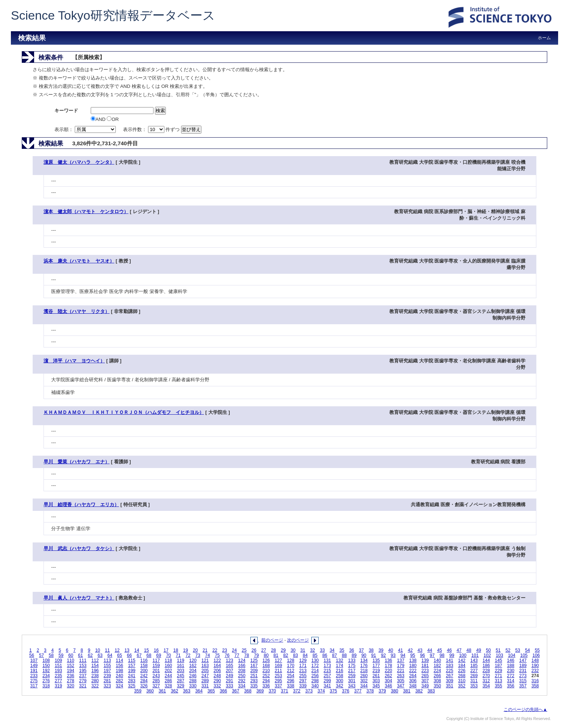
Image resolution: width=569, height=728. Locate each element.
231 (523, 671)
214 (315, 671)
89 (354, 655)
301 (352, 681)
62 (90, 655)
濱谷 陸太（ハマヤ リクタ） (77, 311)
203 (181, 671)
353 (474, 686)
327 (156, 686)
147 (523, 660)
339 (303, 686)
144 (486, 660)
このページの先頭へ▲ (525, 709)
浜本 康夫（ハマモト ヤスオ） (79, 261)
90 (364, 655)
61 (81, 655)
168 (266, 666)
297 (303, 681)
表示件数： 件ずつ (152, 129)
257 (327, 676)
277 (58, 681)
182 (437, 666)
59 (61, 655)
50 (488, 650)
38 (371, 650)
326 (144, 686)
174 (339, 666)
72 (188, 655)
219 (376, 671)
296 (291, 681)
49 (479, 650)
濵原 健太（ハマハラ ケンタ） (79, 162)
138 (413, 660)
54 (528, 650)
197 (107, 671)
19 (185, 650)
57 (41, 655)
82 (286, 655)
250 (242, 676)
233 (34, 676)
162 (193, 666)
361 (162, 691)
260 (364, 676)
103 (499, 655)
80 (266, 655)
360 (150, 691)
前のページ (272, 640)
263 (401, 676)
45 (439, 650)
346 (388, 686)
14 (137, 650)
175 (352, 666)
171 (303, 666)
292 (242, 681)
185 (474, 666)
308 (437, 681)
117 (156, 660)
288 (193, 681)
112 (95, 660)
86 (325, 655)
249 (229, 676)
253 (278, 676)
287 (181, 681)
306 (413, 681)
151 (58, 666)
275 (34, 681)
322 (95, 686)
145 (498, 660)
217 (352, 671)
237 (83, 676)
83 (295, 655)
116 (144, 660)
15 (147, 650)
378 (370, 691)
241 (132, 676)
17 (166, 650)
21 (205, 650)
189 (523, 666)
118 (168, 660)
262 (388, 676)
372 (297, 691)
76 (227, 655)
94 (403, 655)
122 (217, 660)
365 (211, 691)
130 (315, 660)
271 (498, 676)
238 (95, 676)
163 (205, 666)
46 (449, 650)
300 (339, 681)
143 (474, 660)
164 (217, 666)
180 (413, 666)
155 (107, 666)
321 (83, 686)
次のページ (298, 640)
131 (327, 660)
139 (425, 660)
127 (278, 660)
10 (98, 650)
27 (264, 650)
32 (312, 650)
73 (198, 655)
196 (95, 671)
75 (217, 655)
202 (168, 671)
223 (425, 671)
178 (388, 666)
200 (144, 671)
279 (83, 681)
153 (83, 666)
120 (193, 660)
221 (401, 671)
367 (236, 691)
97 (432, 655)
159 (156, 666)
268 (462, 676)
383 (431, 691)
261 (376, 676)
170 (291, 666)
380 (394, 691)
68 (149, 655)
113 (107, 660)
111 (83, 660)
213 (303, 671)
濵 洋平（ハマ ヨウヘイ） (74, 361)
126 (266, 660)
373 (309, 691)
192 (46, 671)
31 (303, 650)
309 (450, 681)
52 (508, 650)
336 (266, 686)
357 (523, 686)
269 (474, 676)
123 (229, 660)
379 (382, 691)
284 (144, 681)
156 (119, 666)
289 (205, 681)
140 (437, 660)
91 (374, 655)
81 (276, 655)
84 (305, 655)
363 (187, 691)
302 (364, 681)
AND (99, 119)
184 (462, 666)
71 (178, 655)
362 (175, 691)
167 (254, 666)
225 (450, 671)
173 (327, 666)
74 (208, 655)
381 (407, 691)
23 (225, 650)
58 (51, 655)
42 (410, 650)
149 (34, 666)
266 (437, 676)
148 (535, 660)
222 (413, 671)
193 (58, 671)
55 (537, 650)
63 (100, 655)
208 (242, 671)
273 (523, 676)
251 (254, 676)
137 (401, 660)
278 (70, 681)
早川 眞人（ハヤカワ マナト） (79, 598)
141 (450, 660)
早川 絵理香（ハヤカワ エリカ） (81, 505)
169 (278, 666)
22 (215, 650)
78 (247, 655)
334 (242, 686)
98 (442, 655)
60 (71, 655)
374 (321, 691)
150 (46, 666)
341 (327, 686)
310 (462, 681)
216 (339, 671)
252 (266, 676)
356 (511, 686)
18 (176, 650)
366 (223, 691)
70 (168, 655)
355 (498, 686)
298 (315, 681)
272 (511, 676)
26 (254, 650)
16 (156, 650)
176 (364, 666)
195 (83, 671)
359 (138, 691)
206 (217, 671)
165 (229, 666)
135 (376, 660)
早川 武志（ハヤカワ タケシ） (79, 548)
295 (278, 681)
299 (327, 681)
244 (168, 676)
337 (278, 686)
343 (352, 686)
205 (205, 671)
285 (156, 681)
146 (511, 660)
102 (487, 655)
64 (110, 655)
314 (511, 681)
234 (46, 676)
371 (284, 691)
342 (339, 686)
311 (474, 681)
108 (46, 660)
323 (107, 686)
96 (422, 655)
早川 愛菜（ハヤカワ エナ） (77, 462)
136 (388, 660)
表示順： (86, 129)
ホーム (544, 38)
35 (342, 650)
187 (498, 666)
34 (332, 650)
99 (452, 655)
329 (181, 686)
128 (291, 660)
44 (430, 650)
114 (119, 660)
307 (425, 681)
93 (393, 655)
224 (437, 671)
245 (181, 676)
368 (248, 691)
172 (315, 666)
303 (376, 681)
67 (139, 655)
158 (144, 666)
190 (535, 666)
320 (70, 686)
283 (132, 681)
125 (254, 660)
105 (524, 655)
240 (119, 676)
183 (450, 666)
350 (437, 686)
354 (486, 686)
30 (293, 650)
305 (401, 681)
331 (205, 686)
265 (425, 676)
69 (159, 655)
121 (205, 660)
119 (181, 660)
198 (119, 671)
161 (181, 666)
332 (217, 686)
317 (34, 686)
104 (512, 655)
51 (498, 650)
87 (335, 655)
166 (242, 666)
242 (144, 676)
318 (46, 686)
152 (70, 666)
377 (358, 691)
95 (413, 655)
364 (199, 691)
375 (333, 691)
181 (425, 666)
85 (315, 655)
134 (364, 660)
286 (168, 681)
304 (388, 681)
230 (511, 671)
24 (234, 650)
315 (523, 681)
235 (58, 676)
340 (315, 686)
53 (518, 650)
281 (107, 681)
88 (344, 655)
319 (58, 686)
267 (450, 676)
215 (327, 671)
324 (119, 686)
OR (113, 119)
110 (70, 660)
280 (95, 681)
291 (229, 681)
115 (132, 660)
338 (291, 686)
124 (242, 660)
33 (322, 650)
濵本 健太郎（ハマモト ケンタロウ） (86, 212)
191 (34, 671)
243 (156, 676)
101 (475, 655)
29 (283, 650)
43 (420, 650)
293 (254, 681)
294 (266, 681)
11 (107, 650)
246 (193, 676)
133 (352, 660)
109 (58, 660)
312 (486, 681)
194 (70, 671)
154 (95, 666)
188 (511, 666)
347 (401, 686)
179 (401, 666)
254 (291, 676)
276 (46, 681)
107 (34, 660)
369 (260, 691)
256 (315, 676)
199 (132, 671)
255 (303, 676)
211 (278, 671)
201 (156, 671)
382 (419, 691)
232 (535, 671)
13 (127, 650)
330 (193, 686)
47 (459, 650)
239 (107, 676)
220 (388, 671)
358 (535, 686)
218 (364, 671)
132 (339, 660)
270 (486, 676)
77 (237, 655)
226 (462, 671)
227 (474, 671)
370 (272, 691)
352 (462, 686)
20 (195, 650)
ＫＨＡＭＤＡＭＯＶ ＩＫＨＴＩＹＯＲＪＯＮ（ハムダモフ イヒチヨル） (124, 412)
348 (413, 686)
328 (168, 686)
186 (486, 666)
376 (345, 691)
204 (193, 671)
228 (486, 671)
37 (361, 650)
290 (217, 681)
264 (413, 676)
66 (130, 655)
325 (132, 686)
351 (450, 686)
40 (391, 650)
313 (498, 681)
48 (469, 650)
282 (119, 681)
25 (244, 650)
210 (266, 671)
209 (254, 671)
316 (535, 681)
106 (536, 655)
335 (254, 686)
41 (401, 650)
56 (32, 655)
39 (381, 650)
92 (384, 655)
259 (352, 676)
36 (352, 650)
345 (376, 686)
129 (303, 660)
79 (257, 655)
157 (132, 666)
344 (364, 686)
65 (120, 655)
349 (425, 686)
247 (205, 676)
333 (229, 686)
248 (217, 676)
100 (463, 655)
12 (117, 650)
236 (70, 676)
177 (376, 666)
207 (229, 671)
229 (498, 671)
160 (168, 666)
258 (339, 676)
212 (291, 671)
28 (274, 650)
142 (462, 660)
